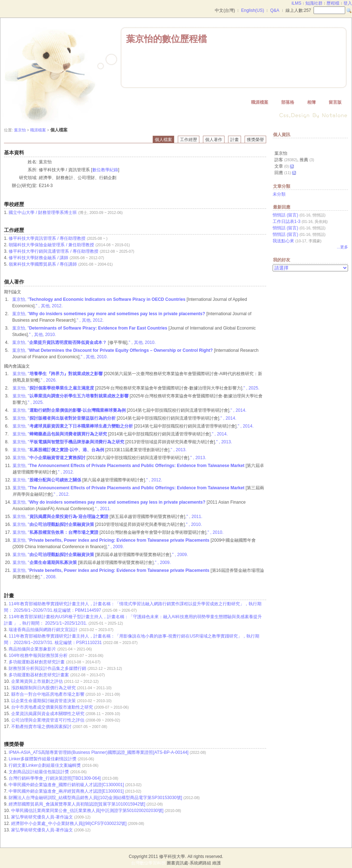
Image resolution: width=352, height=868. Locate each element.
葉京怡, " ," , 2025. (136, 388)
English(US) (253, 10)
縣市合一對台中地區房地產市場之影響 (48, 694)
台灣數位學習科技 (148, 863)
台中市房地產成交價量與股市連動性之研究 (53, 707)
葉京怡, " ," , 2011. (108, 517)
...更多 (342, 247)
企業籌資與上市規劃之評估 (38, 681)
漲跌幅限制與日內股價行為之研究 (44, 688)
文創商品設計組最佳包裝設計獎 (39, 772)
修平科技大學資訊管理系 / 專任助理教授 (47, 238)
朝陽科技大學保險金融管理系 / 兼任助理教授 (51, 245)
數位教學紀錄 (105, 170)
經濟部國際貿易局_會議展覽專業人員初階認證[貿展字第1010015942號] (77, 804)
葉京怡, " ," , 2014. (129, 410)
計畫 (235, 140)
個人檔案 (163, 140)
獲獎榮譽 (255, 140)
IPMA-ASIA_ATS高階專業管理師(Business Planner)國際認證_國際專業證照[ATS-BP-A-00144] (99, 752)
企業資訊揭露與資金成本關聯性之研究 (48, 714)
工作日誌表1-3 (286, 221)
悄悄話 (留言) (285, 215)
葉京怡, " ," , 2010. (107, 524)
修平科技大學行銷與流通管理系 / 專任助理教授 (54, 251)
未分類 (279, 194)
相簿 (311, 102)
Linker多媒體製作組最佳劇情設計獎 (43, 759)
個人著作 (214, 140)
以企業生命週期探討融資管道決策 (44, 701)
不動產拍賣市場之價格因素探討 (42, 727)
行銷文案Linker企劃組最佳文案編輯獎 (45, 765)
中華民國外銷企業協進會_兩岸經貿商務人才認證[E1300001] (67, 791)
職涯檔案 (260, 102)
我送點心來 (283, 241)
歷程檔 (333, 3)
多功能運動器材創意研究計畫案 (39, 675)
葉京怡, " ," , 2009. (100, 555)
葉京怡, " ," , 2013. (122, 442)
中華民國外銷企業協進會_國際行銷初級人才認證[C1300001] (67, 785)
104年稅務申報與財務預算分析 (39, 655)
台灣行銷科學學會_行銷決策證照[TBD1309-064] (55, 778)
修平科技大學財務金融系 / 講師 (38, 258)
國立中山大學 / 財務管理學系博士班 (43, 213)
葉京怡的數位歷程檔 (166, 39)
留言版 (335, 102)
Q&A (275, 10)
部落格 (288, 102)
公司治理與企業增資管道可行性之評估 (48, 720)
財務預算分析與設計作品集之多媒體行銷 (48, 668)
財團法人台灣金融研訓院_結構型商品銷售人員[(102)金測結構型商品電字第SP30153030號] (96, 798)
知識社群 (314, 3)
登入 (348, 3)
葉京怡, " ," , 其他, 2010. (84, 342)
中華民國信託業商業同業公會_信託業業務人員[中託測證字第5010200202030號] (88, 811)
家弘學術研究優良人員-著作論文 (43, 817)
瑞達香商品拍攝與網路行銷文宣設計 (44, 630)
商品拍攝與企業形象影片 (33, 649)
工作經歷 (189, 140)
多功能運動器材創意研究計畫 (37, 662)
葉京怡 (20, 130)
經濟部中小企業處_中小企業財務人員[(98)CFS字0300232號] (70, 823)
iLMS (297, 3)
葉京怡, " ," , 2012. (87, 480)
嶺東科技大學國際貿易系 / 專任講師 (43, 264)
